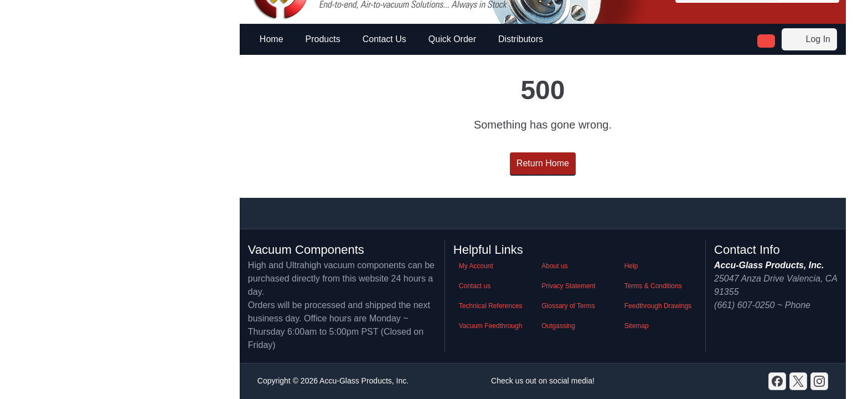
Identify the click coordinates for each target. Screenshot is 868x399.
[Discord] (777, 381)
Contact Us (384, 39)
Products (323, 39)
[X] (798, 381)
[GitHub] (819, 381)
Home (272, 39)
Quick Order (452, 39)
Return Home (543, 163)
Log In (809, 39)
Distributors (521, 39)
